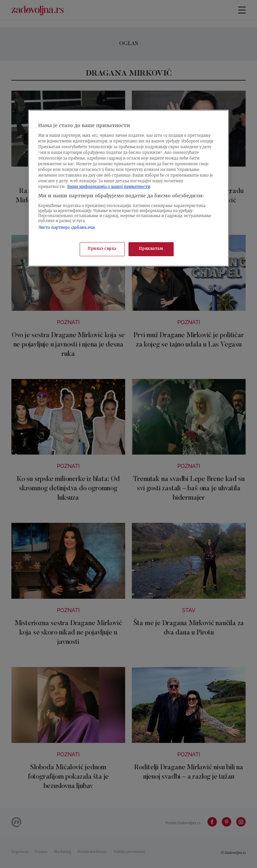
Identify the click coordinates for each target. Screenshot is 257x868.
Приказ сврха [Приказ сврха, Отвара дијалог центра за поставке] (102, 249)
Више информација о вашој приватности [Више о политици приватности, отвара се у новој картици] (109, 187)
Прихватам (151, 249)
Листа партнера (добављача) (67, 228)
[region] (128, 188)
